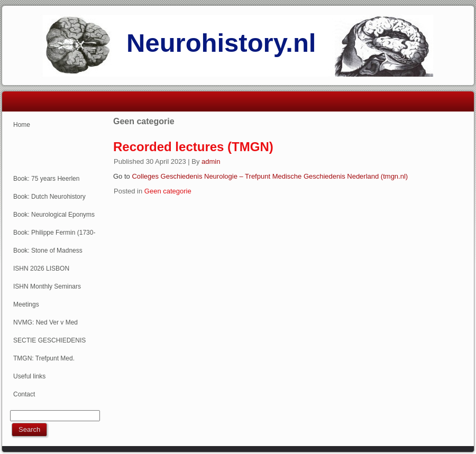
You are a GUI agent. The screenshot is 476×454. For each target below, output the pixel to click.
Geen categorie (168, 191)
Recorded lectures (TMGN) (193, 147)
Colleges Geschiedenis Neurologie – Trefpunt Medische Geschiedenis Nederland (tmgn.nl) (270, 176)
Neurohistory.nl (221, 43)
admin (211, 161)
